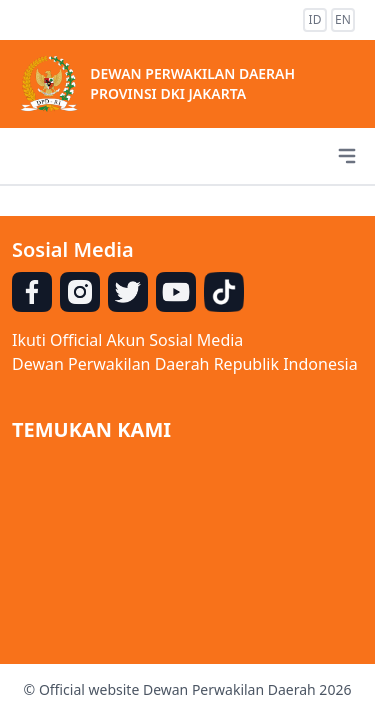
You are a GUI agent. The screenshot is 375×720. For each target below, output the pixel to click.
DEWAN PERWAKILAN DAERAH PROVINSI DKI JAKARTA (192, 83)
